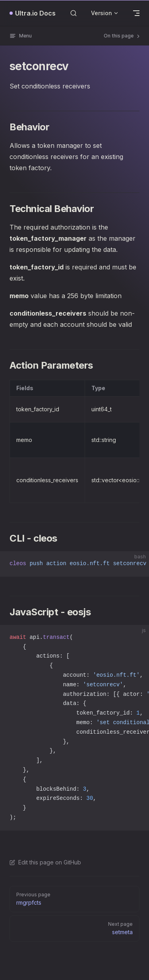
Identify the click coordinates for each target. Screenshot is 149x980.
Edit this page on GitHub (45, 862)
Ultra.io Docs (35, 13)
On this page (122, 36)
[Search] (74, 13)
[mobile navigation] (136, 13)
